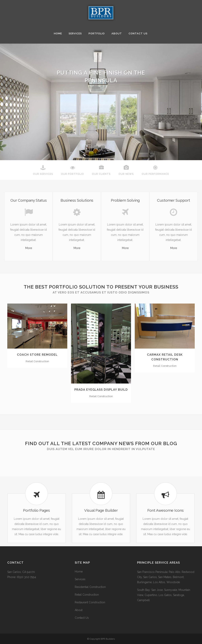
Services (80, 579)
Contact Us (82, 618)
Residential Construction (90, 587)
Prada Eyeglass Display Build (101, 390)
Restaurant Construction (90, 602)
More (29, 248)
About (79, 610)
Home (79, 572)
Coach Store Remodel (37, 355)
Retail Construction (87, 595)
